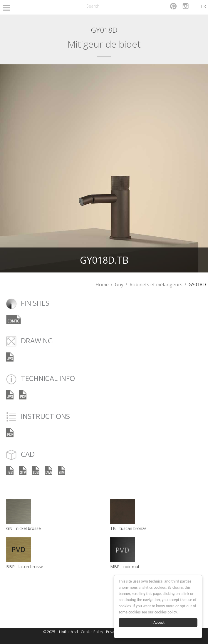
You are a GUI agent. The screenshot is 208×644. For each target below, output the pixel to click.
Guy (119, 285)
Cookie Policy (92, 632)
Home (102, 285)
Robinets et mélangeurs (156, 285)
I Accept (158, 622)
